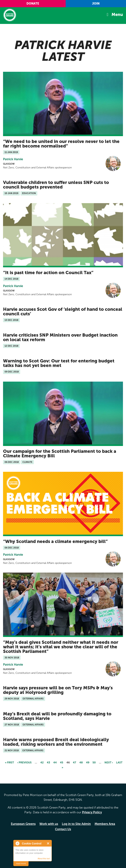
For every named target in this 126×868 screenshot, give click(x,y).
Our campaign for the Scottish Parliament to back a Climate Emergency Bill (60, 453)
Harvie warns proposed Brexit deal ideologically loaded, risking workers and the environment (56, 742)
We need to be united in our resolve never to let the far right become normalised (61, 144)
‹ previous (24, 763)
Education (29, 193)
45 (62, 763)
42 (42, 763)
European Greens (23, 824)
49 (88, 763)
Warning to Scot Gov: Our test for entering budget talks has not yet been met (59, 363)
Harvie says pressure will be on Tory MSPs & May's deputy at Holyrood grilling (58, 690)
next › (109, 763)
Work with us (49, 824)
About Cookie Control (17, 843)
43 (48, 763)
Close (48, 843)
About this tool (44, 859)
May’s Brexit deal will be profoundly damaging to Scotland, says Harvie (57, 716)
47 (75, 763)
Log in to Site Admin (76, 824)
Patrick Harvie (13, 159)
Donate (33, 4)
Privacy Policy (92, 812)
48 (81, 763)
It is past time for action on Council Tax (48, 273)
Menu (117, 15)
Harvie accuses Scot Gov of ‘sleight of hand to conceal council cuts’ (63, 311)
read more (21, 864)
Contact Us (63, 829)
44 (55, 763)
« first (9, 763)
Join (96, 4)
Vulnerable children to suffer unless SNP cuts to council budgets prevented (56, 185)
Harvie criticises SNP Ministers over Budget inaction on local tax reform (60, 337)
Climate (27, 462)
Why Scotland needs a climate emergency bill (55, 541)
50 (94, 763)
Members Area (105, 824)
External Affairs (33, 699)
